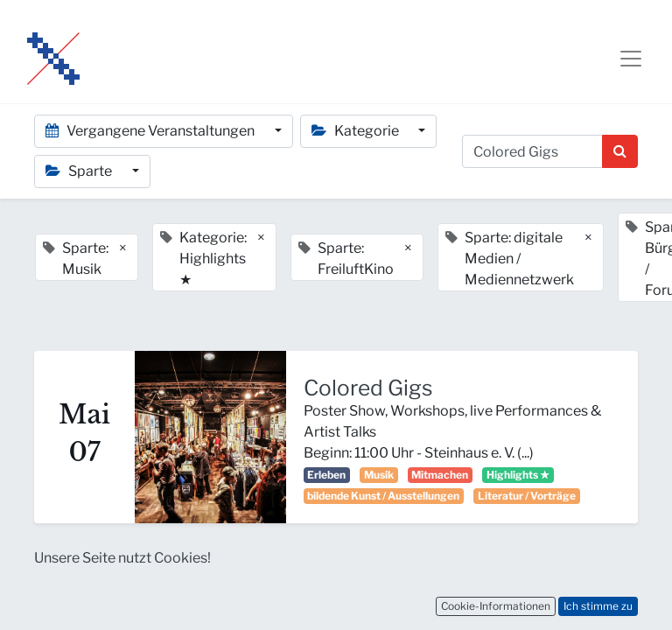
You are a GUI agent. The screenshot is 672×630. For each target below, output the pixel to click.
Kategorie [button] (357, 131)
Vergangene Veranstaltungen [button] (151, 131)
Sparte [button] (80, 171)
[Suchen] (620, 151)
